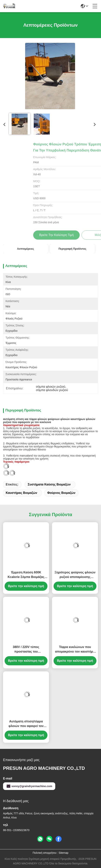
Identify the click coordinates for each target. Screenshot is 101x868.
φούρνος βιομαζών (61, 493)
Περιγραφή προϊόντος (72, 249)
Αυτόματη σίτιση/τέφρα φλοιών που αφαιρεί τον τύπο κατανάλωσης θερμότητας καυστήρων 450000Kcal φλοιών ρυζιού (26, 724)
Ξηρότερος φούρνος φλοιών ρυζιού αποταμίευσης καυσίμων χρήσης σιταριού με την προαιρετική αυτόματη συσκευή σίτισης (75, 575)
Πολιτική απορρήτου (44, 853)
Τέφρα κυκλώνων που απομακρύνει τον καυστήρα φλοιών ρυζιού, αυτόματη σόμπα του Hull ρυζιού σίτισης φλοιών (75, 650)
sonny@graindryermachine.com (29, 786)
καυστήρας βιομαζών (21, 493)
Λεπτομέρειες (25, 249)
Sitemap (63, 853)
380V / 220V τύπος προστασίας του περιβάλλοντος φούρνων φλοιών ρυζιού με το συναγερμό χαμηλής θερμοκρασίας (26, 650)
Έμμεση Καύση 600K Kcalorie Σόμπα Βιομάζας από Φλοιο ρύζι (26, 575)
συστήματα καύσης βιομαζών (49, 484)
